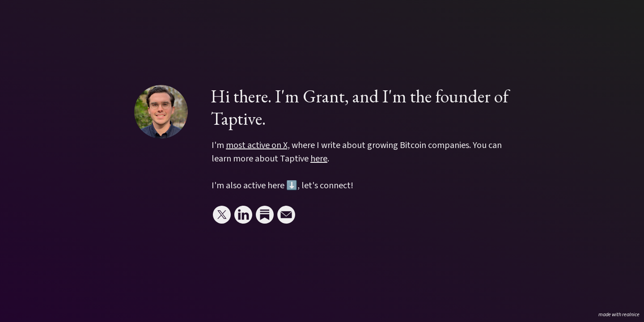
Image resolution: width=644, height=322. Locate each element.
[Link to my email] (286, 215)
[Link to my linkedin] (243, 215)
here (319, 159)
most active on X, (258, 145)
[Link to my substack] (265, 215)
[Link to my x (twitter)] (222, 215)
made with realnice (619, 315)
